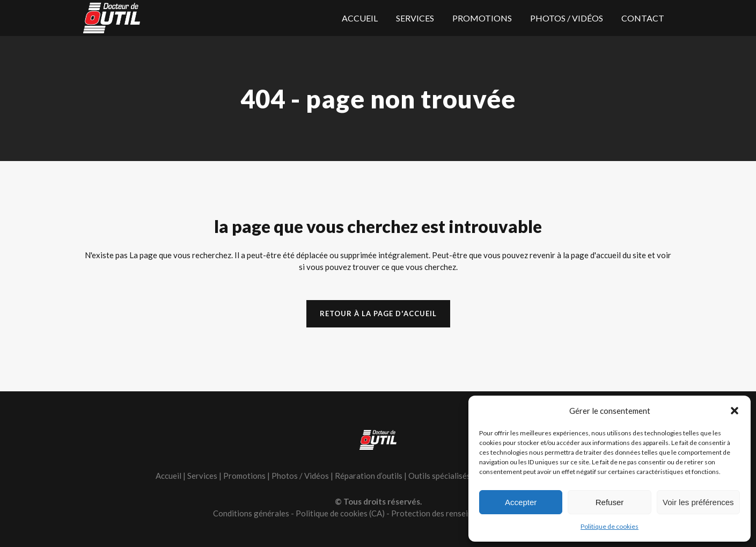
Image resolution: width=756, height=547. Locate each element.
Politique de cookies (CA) (340, 513)
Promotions (244, 476)
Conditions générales (251, 513)
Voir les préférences (698, 502)
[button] (735, 411)
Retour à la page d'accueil (378, 313)
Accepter (521, 502)
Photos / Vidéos (300, 476)
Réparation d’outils (369, 476)
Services (202, 476)
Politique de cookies (610, 526)
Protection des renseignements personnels (467, 513)
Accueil (168, 476)
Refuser (610, 502)
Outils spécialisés (439, 476)
